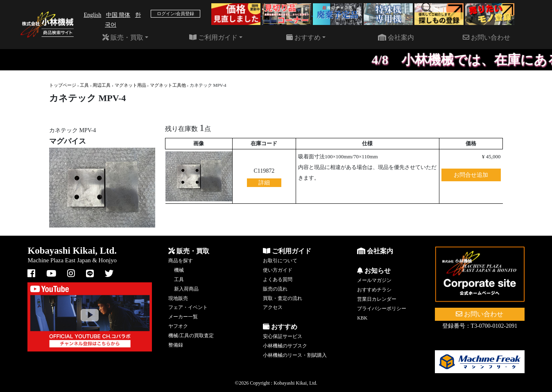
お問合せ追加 (471, 175)
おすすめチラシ (374, 290)
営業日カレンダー (377, 299)
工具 (84, 85)
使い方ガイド (278, 270)
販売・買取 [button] (123, 37)
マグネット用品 (130, 85)
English (92, 15)
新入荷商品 (186, 289)
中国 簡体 (118, 15)
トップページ (63, 85)
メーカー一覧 (183, 317)
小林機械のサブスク (285, 346)
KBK (362, 318)
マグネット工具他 (168, 85)
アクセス (273, 307)
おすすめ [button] (303, 37)
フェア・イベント (188, 307)
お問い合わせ (486, 37)
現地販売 (178, 298)
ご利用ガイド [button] (213, 37)
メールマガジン (374, 280)
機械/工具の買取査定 (191, 336)
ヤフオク (178, 326)
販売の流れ (275, 289)
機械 (179, 270)
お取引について (280, 261)
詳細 (264, 183)
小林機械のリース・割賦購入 (295, 355)
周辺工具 (102, 85)
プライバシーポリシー (382, 309)
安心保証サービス (283, 336)
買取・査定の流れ (283, 298)
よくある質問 (278, 279)
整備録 (176, 345)
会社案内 (396, 37)
